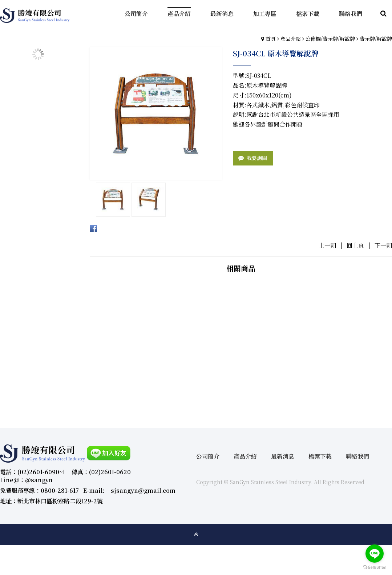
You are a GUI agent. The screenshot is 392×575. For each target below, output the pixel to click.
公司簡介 (208, 456)
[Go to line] (375, 554)
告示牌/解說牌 (376, 39)
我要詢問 (257, 158)
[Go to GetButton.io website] (375, 568)
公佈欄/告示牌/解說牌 (330, 39)
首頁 (271, 39)
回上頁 (355, 245)
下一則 (383, 245)
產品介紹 (291, 39)
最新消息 (283, 456)
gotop (196, 534)
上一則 (327, 245)
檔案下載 (320, 456)
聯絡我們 (357, 456)
